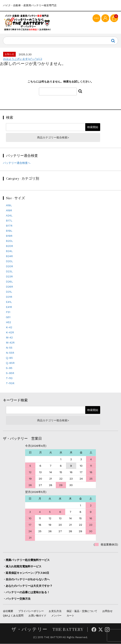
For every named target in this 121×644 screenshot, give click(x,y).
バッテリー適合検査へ (17, 163)
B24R (9, 256)
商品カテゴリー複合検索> (53, 138)
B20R (9, 246)
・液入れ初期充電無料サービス (22, 566)
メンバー (56, 616)
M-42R (10, 343)
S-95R (10, 373)
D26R (9, 287)
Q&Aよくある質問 (13, 616)
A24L (9, 216)
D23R (9, 277)
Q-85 (9, 358)
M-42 (9, 338)
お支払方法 (55, 611)
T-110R (10, 383)
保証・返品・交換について (82, 611)
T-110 (9, 378)
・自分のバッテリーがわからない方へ (26, 579)
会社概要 (8, 611)
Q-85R (10, 363)
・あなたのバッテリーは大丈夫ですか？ (28, 586)
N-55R (10, 353)
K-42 (9, 327)
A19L (9, 205)
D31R (9, 297)
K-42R (10, 333)
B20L (9, 241)
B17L (9, 221)
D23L (9, 272)
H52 (8, 322)
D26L (9, 282)
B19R (9, 236)
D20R (9, 266)
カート (70, 616)
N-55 (9, 348)
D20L (9, 261)
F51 (8, 312)
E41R (9, 307)
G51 (8, 317)
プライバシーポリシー (31, 611)
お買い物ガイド (37, 616)
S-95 (9, 368)
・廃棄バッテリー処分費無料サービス (26, 560)
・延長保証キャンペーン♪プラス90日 (26, 573)
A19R (9, 211)
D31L (9, 292)
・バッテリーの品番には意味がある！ (26, 592)
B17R (9, 226)
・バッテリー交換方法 (17, 599)
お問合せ (107, 611)
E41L (9, 302)
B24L (9, 251)
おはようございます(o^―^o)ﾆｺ (23, 59)
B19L (9, 231)
